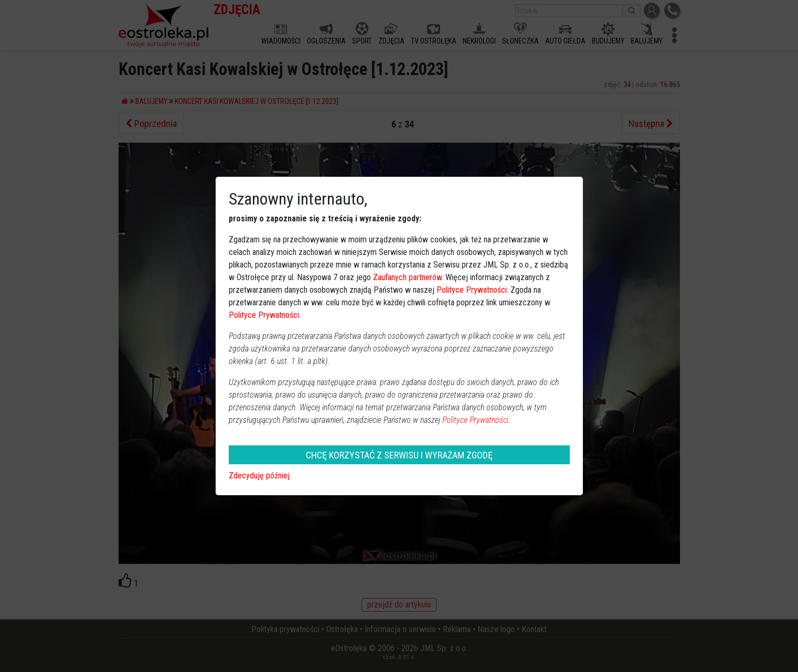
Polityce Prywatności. (476, 420)
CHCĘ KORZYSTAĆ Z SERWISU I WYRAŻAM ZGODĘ (399, 455)
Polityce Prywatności (472, 290)
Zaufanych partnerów (407, 277)
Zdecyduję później (259, 476)
